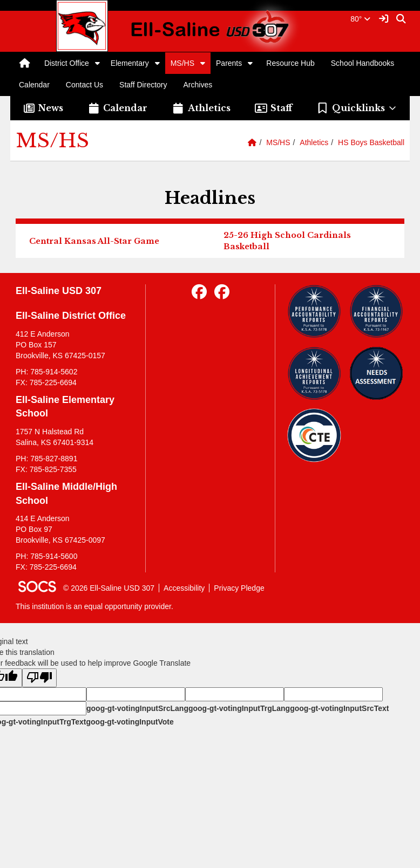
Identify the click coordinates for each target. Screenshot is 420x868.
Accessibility (184, 588)
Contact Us (84, 85)
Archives (198, 85)
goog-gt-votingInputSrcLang (137, 708)
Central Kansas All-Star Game (94, 241)
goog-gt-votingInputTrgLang (239, 708)
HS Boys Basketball (371, 142)
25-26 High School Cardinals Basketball (287, 241)
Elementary (130, 63)
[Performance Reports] (314, 311)
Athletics (314, 142)
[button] (97, 63)
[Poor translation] (39, 678)
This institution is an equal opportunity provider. (94, 606)
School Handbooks (363, 63)
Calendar (34, 85)
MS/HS (182, 63)
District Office (67, 63)
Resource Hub (290, 63)
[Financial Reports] (376, 311)
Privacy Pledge (239, 588)
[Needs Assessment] (376, 373)
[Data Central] (314, 435)
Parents (229, 63)
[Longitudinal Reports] (314, 373)
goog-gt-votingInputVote (130, 722)
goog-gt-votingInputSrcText (339, 708)
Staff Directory (143, 85)
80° (360, 19)
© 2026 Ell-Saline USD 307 (109, 588)
